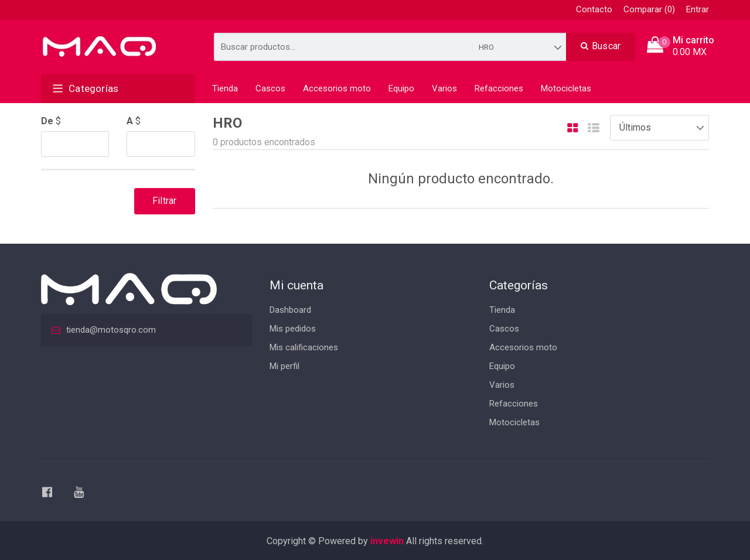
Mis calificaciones (304, 347)
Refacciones (499, 88)
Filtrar (164, 201)
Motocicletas (566, 88)
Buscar (601, 46)
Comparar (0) (649, 9)
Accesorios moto (337, 88)
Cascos (270, 88)
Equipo (401, 88)
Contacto (594, 9)
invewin (387, 541)
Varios (444, 88)
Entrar (698, 9)
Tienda (225, 88)
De (47, 121)
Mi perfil (284, 366)
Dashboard (290, 310)
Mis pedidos (293, 329)
